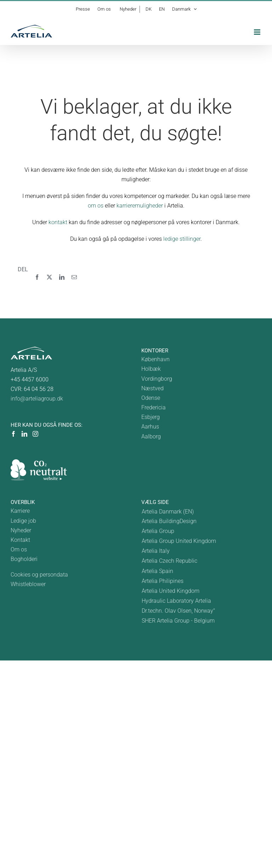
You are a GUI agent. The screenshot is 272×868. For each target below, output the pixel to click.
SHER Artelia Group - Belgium (178, 621)
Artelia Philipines (163, 581)
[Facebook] (37, 277)
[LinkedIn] (62, 277)
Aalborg (151, 436)
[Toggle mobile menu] (258, 32)
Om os (19, 549)
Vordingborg (157, 379)
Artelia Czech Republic (169, 561)
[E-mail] (74, 277)
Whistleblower (28, 584)
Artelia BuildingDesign (169, 521)
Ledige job (23, 521)
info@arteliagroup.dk (37, 399)
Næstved (152, 388)
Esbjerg (151, 417)
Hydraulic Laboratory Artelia (176, 601)
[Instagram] (35, 434)
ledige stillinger (182, 239)
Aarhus (150, 427)
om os (96, 206)
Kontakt (20, 540)
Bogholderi (24, 559)
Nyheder (21, 530)
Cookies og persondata (39, 575)
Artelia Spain (157, 571)
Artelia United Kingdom (171, 591)
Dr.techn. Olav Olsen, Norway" (178, 611)
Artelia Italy (156, 551)
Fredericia (154, 407)
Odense (151, 398)
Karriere (20, 511)
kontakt (58, 222)
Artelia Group (158, 531)
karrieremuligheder (140, 206)
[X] (49, 277)
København (155, 359)
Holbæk (151, 369)
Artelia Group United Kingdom (179, 541)
